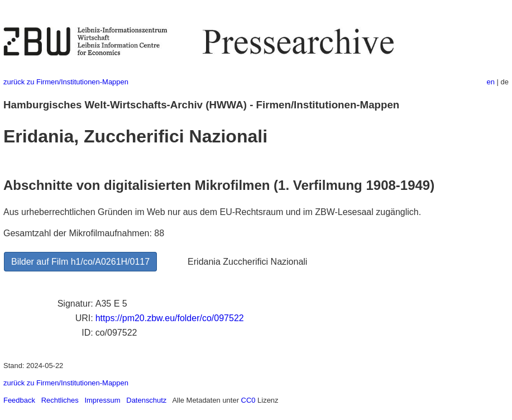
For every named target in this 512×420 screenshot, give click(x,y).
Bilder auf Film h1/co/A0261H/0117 (80, 262)
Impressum (102, 400)
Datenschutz (146, 400)
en (491, 82)
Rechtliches (60, 400)
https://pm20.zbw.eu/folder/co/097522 (170, 318)
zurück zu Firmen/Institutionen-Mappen (66, 82)
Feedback (19, 400)
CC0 (248, 400)
